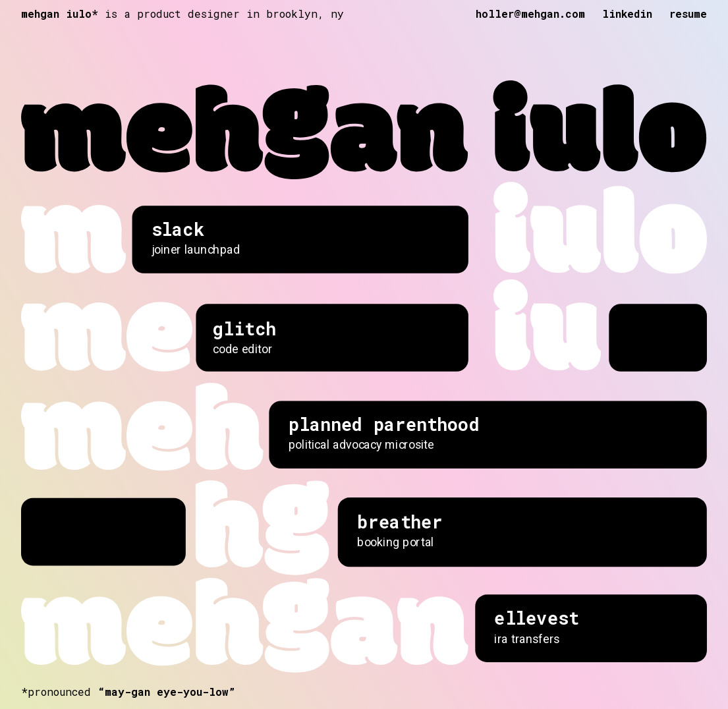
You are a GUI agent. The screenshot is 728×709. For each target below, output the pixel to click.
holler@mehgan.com (530, 14)
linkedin (627, 14)
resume (688, 14)
